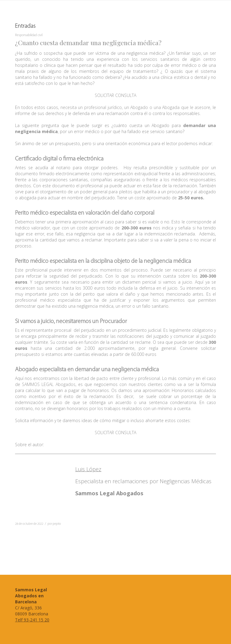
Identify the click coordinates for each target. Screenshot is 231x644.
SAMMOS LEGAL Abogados (49, 384)
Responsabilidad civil (29, 35)
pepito (57, 524)
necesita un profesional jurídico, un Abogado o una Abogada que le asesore (136, 107)
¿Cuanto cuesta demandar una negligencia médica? (88, 42)
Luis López (88, 469)
